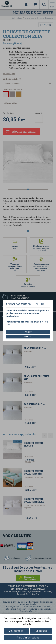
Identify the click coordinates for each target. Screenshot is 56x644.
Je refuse (41, 631)
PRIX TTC (28, 337)
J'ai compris (16, 631)
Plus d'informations (28, 638)
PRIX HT (28, 332)
